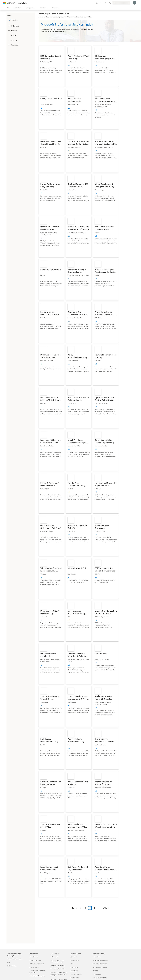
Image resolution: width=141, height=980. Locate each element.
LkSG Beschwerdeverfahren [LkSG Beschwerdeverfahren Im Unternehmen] (100, 977)
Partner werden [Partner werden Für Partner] (55, 957)
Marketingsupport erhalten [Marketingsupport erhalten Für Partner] (58, 965)
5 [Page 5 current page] (90, 908)
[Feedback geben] (97, 3)
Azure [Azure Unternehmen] (72, 964)
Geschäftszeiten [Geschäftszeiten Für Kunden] (34, 957)
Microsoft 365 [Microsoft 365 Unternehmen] (74, 971)
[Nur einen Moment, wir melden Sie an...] (135, 3)
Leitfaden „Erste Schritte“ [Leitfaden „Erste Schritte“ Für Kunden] (36, 960)
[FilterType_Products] (9, 31)
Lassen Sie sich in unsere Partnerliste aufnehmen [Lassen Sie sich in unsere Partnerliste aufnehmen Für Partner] (57, 961)
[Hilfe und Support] (101, 3)
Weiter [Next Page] (105, 908)
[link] (51, 66)
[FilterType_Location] (9, 26)
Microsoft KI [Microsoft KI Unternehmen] (74, 957)
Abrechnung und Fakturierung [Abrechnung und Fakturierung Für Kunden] (37, 976)
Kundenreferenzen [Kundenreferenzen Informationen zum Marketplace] (12, 966)
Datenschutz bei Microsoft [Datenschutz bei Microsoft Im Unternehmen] (100, 967)
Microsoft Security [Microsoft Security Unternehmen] (75, 960)
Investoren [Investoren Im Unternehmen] (96, 971)
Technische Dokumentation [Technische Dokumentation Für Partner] (58, 969)
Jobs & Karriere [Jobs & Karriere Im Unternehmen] (97, 957)
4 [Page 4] (85, 908)
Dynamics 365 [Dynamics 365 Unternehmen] (74, 967)
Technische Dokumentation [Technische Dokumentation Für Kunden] (37, 964)
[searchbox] (23, 20)
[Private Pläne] (110, 3)
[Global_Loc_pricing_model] (9, 45)
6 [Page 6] (94, 908)
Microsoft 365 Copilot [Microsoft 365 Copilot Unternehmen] (76, 974)
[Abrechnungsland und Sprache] (121, 3)
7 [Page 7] (99, 908)
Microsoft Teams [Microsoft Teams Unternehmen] (75, 977)
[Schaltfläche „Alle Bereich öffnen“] (7, 8)
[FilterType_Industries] (9, 35)
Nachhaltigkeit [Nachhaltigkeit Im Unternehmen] (97, 974)
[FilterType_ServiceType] (9, 40)
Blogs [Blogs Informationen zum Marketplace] (8, 962)
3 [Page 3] (81, 908)
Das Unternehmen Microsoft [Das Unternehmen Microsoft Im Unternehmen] (100, 960)
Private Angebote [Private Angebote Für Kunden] (34, 967)
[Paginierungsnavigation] (90, 910)
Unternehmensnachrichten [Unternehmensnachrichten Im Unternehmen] (100, 964)
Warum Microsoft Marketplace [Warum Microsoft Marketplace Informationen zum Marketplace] (15, 959)
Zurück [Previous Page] (74, 908)
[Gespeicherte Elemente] (106, 3)
